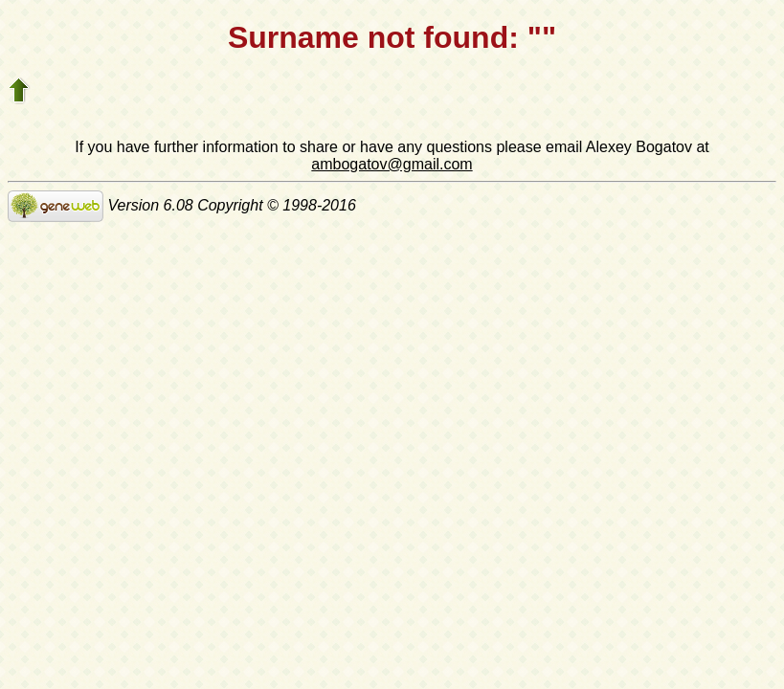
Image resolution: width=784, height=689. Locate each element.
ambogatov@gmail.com (392, 164)
